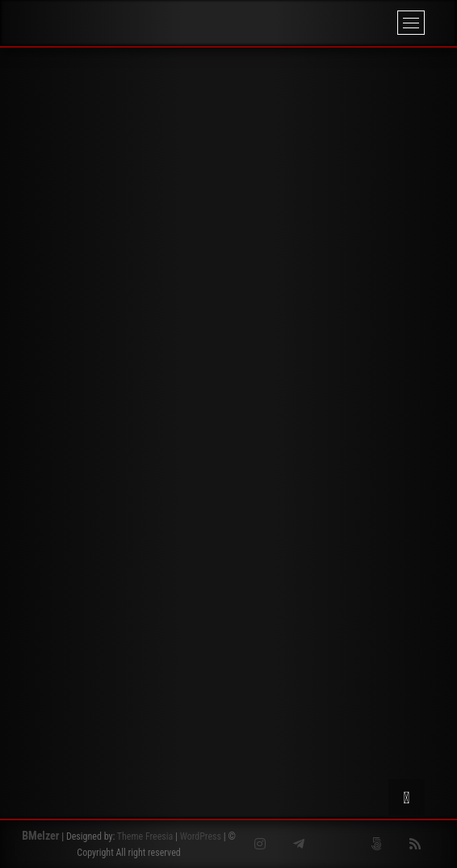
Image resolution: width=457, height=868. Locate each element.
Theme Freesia (145, 836)
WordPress (201, 836)
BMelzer (40, 836)
